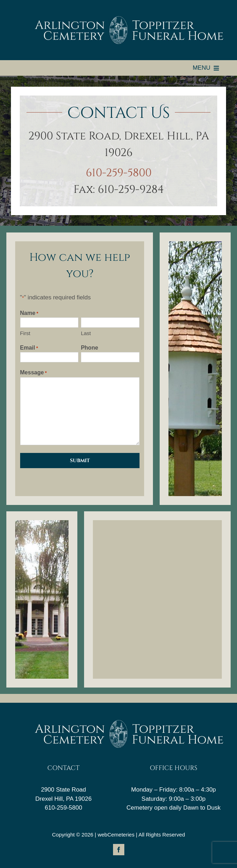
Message (34, 373)
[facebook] (119, 850)
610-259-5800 (119, 173)
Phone (90, 348)
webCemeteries (116, 835)
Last (86, 333)
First (25, 333)
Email (29, 348)
